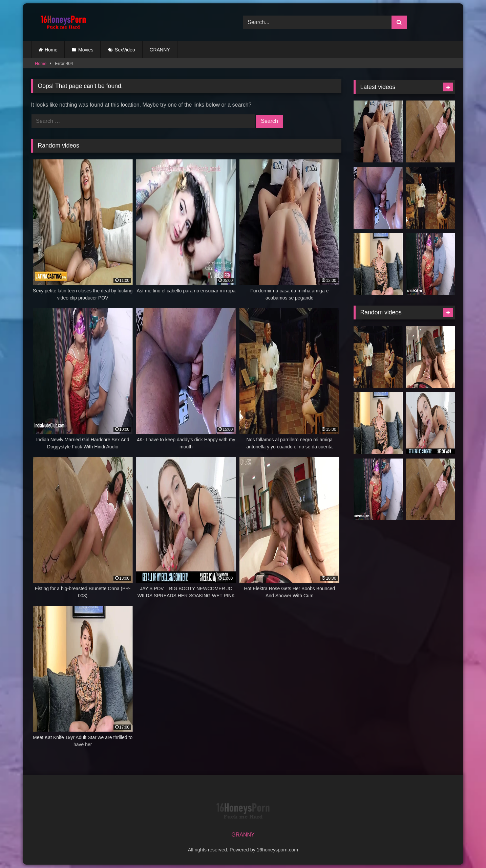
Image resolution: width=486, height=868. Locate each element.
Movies (86, 50)
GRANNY (160, 50)
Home (51, 50)
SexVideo (125, 50)
